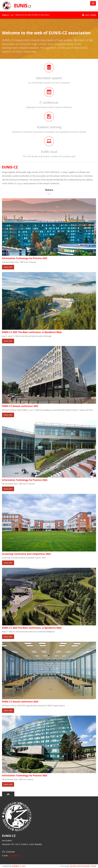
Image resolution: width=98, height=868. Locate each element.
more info (8, 267)
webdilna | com (19, 866)
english (93, 15)
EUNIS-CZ (6, 15)
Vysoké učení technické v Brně (83, 866)
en (12, 15)
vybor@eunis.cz (15, 856)
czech (87, 15)
